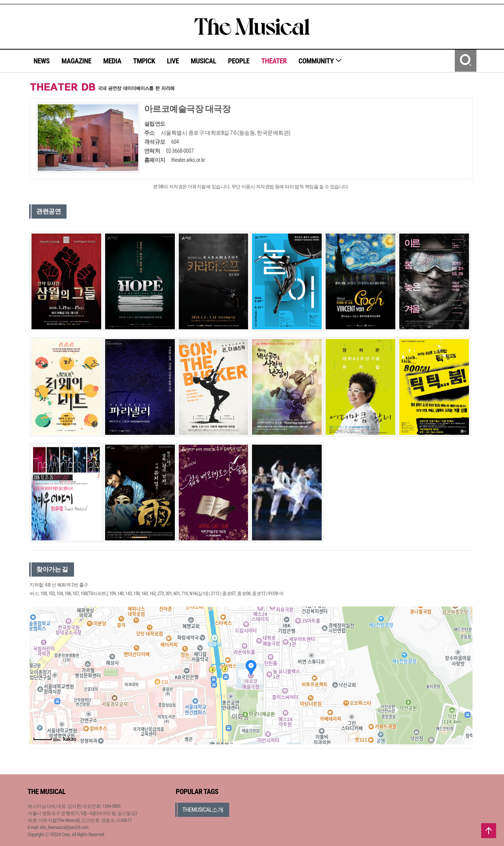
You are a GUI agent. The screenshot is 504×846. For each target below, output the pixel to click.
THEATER (274, 61)
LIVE (173, 61)
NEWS (42, 61)
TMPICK (144, 61)
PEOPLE (239, 61)
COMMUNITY (320, 61)
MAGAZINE (76, 61)
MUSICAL (203, 61)
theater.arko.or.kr (188, 160)
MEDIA (112, 61)
